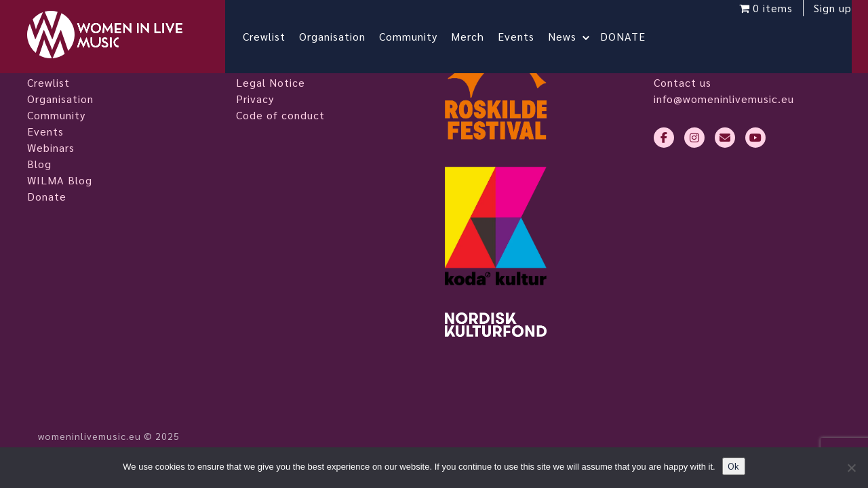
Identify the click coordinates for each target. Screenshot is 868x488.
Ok (734, 466)
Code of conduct (280, 115)
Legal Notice (271, 82)
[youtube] (755, 138)
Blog (39, 164)
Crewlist (275, 36)
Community (419, 36)
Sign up (822, 19)
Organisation (343, 36)
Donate (47, 196)
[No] (851, 468)
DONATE (634, 36)
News (573, 36)
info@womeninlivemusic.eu (724, 99)
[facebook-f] (664, 138)
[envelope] (725, 138)
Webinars (51, 147)
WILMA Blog (60, 180)
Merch (478, 36)
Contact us (683, 82)
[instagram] (694, 138)
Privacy (255, 99)
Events (527, 36)
